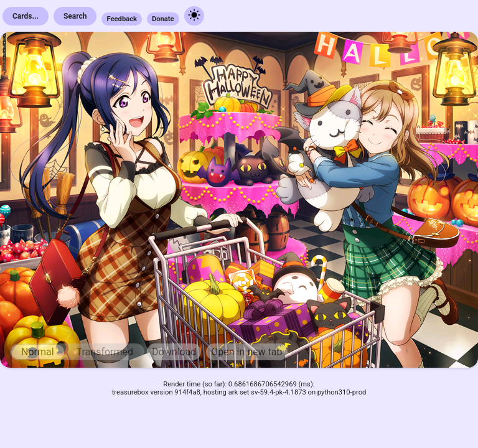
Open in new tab (246, 352)
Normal (38, 352)
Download (174, 352)
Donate (163, 19)
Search (75, 16)
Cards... (26, 16)
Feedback (122, 19)
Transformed (105, 352)
